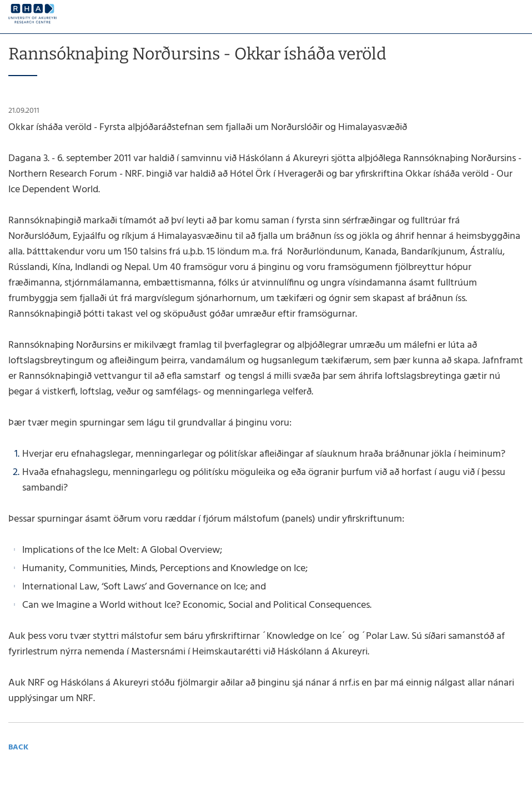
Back (18, 747)
